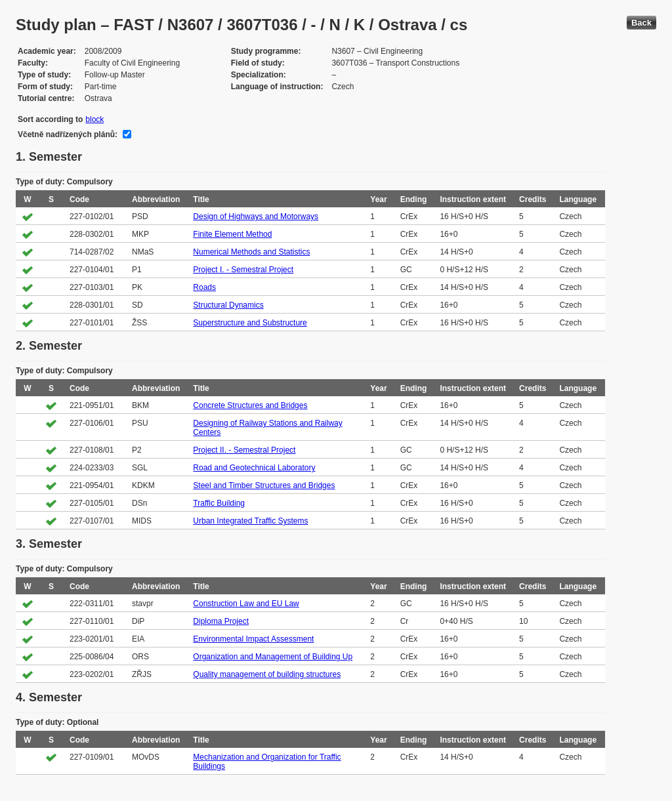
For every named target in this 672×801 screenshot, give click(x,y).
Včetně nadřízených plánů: (68, 134)
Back (641, 23)
